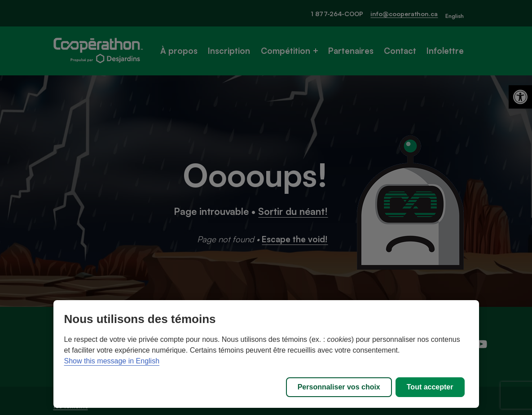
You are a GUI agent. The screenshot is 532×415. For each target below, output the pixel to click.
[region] (266, 354)
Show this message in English (112, 361)
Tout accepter (430, 387)
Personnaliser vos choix (339, 387)
